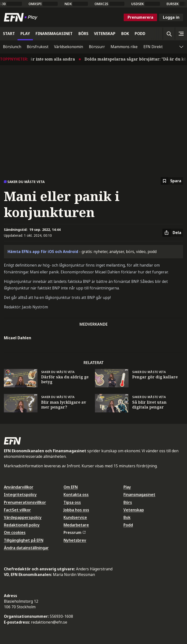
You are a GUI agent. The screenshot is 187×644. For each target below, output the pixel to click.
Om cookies (15, 532)
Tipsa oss (72, 502)
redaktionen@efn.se (49, 622)
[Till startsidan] (22, 17)
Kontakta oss (76, 495)
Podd (128, 525)
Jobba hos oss (76, 510)
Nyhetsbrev (75, 540)
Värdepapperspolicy (23, 517)
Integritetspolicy (20, 495)
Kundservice (75, 517)
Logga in (171, 17)
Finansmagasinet (139, 495)
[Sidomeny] (181, 34)
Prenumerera (140, 17)
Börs (128, 502)
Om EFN (71, 487)
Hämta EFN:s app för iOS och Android (43, 252)
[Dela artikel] (173, 233)
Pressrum (75, 532)
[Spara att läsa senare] (172, 181)
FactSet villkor (17, 510)
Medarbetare (76, 525)
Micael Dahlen (18, 338)
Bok (127, 517)
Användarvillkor (19, 487)
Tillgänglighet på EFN (24, 540)
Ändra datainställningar (26, 548)
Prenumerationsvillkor (25, 502)
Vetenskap (134, 510)
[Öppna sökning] (169, 34)
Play (127, 487)
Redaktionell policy (22, 525)
